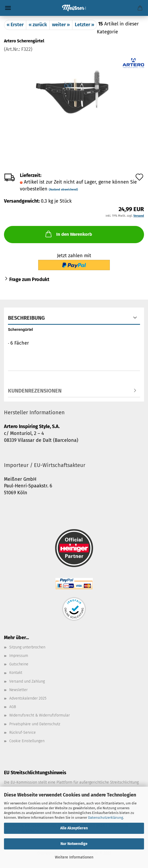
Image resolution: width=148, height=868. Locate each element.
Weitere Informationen (74, 857)
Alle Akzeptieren (74, 828)
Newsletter (18, 690)
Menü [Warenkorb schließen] (8, 8)
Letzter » (84, 25)
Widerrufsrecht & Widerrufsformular (40, 715)
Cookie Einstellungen (27, 741)
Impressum (19, 656)
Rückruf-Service (23, 733)
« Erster (15, 25)
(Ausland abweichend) (63, 190)
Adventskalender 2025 (28, 698)
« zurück (38, 25)
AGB (13, 707)
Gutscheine (19, 664)
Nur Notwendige (74, 844)
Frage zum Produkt (29, 279)
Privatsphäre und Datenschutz (35, 724)
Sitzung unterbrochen (27, 647)
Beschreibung (26, 318)
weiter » (61, 25)
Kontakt (16, 673)
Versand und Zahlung (27, 681)
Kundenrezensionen (35, 391)
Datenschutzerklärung (106, 818)
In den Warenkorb (68, 234)
